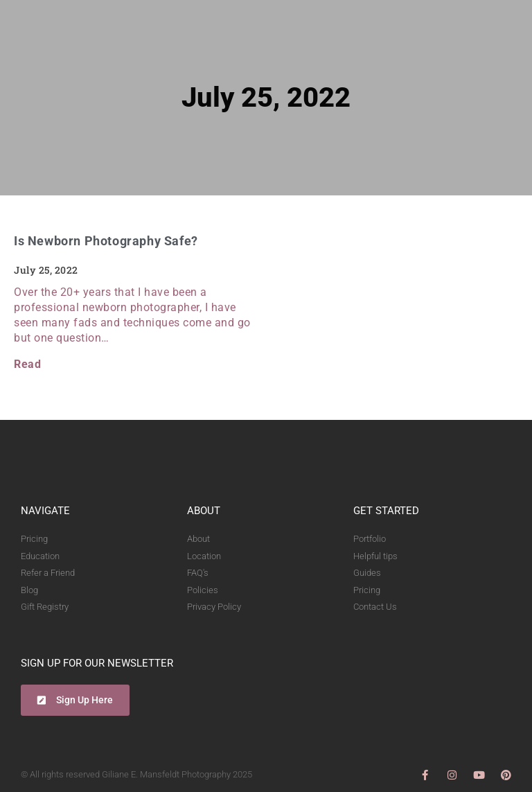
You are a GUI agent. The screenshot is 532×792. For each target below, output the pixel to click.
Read (27, 364)
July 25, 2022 (266, 97)
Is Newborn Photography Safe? (106, 241)
